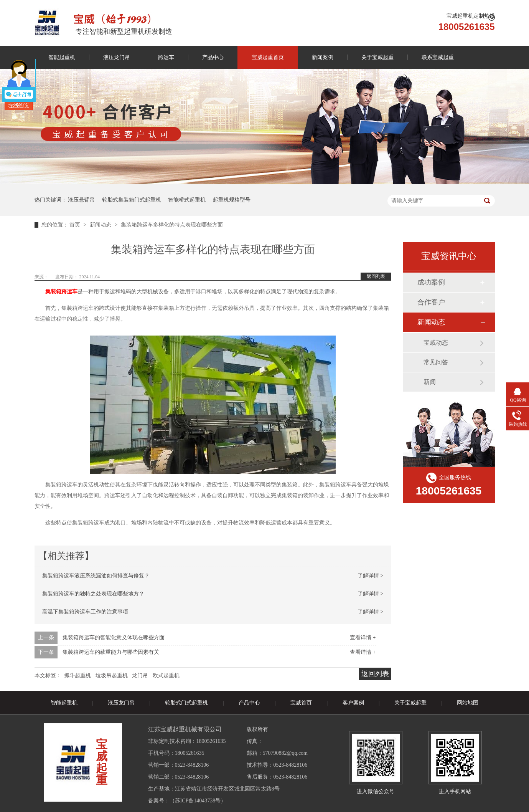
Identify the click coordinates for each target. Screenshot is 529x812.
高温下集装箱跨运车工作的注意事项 (85, 612)
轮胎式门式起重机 (186, 703)
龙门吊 (140, 676)
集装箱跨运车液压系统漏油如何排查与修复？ (96, 576)
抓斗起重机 (77, 676)
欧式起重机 (166, 676)
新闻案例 (323, 57)
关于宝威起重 (377, 57)
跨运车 (166, 57)
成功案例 (431, 282)
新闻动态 (101, 225)
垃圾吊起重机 (112, 676)
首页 (76, 225)
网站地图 (468, 703)
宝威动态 (436, 343)
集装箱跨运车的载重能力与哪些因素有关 (111, 652)
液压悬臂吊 (81, 200)
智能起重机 (62, 57)
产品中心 (213, 57)
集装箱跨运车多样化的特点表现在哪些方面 (172, 225)
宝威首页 (301, 703)
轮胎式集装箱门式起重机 (132, 200)
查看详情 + (363, 638)
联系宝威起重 (438, 57)
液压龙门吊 (117, 57)
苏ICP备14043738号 (198, 801)
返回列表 (376, 276)
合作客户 (431, 302)
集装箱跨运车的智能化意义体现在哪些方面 (114, 638)
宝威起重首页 (268, 57)
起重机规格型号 (232, 200)
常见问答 (436, 362)
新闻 (430, 382)
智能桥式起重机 (187, 200)
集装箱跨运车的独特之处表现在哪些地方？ (93, 594)
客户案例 (353, 703)
